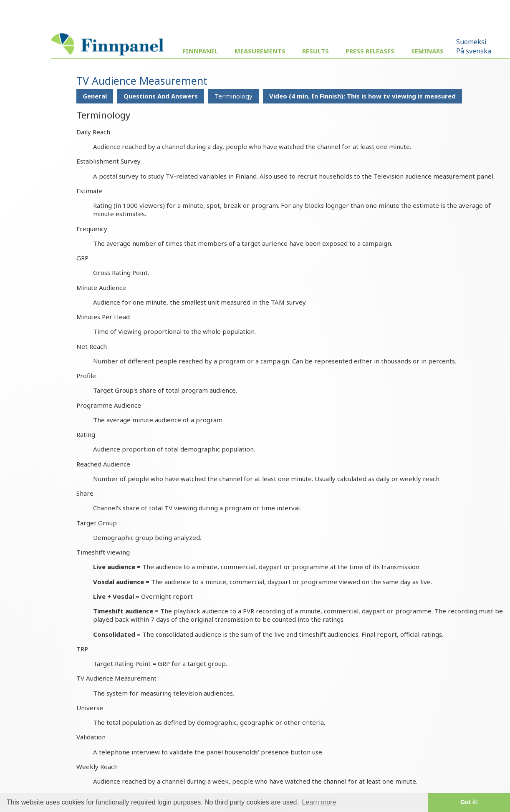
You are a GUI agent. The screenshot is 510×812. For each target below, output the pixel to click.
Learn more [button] (319, 802)
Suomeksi (471, 42)
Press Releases (370, 51)
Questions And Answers (161, 96)
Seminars (427, 51)
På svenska (474, 51)
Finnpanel (200, 51)
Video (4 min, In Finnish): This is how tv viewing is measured (362, 96)
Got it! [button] (469, 802)
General (95, 96)
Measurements (260, 51)
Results (316, 51)
